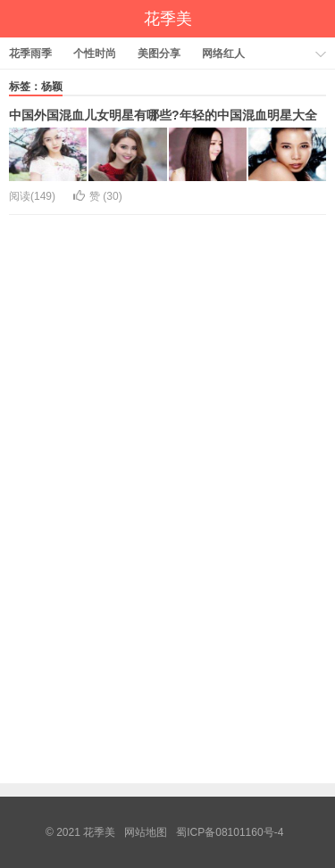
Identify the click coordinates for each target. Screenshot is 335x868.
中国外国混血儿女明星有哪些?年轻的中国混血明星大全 (163, 115)
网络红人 (223, 54)
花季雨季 (30, 54)
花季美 (168, 19)
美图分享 (159, 54)
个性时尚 (95, 54)
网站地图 (146, 832)
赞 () (98, 196)
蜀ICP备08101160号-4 (230, 832)
